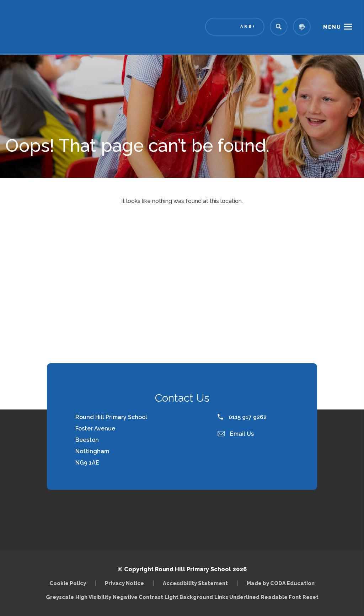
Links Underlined (237, 597)
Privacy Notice (124, 583)
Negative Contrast (138, 597)
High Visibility (93, 597)
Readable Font (281, 597)
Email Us (236, 434)
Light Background (189, 597)
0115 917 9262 (242, 417)
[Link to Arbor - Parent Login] (235, 27)
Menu (332, 27)
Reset (311, 597)
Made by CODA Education (281, 583)
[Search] (279, 27)
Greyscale (60, 597)
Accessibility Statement (195, 583)
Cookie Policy (68, 583)
